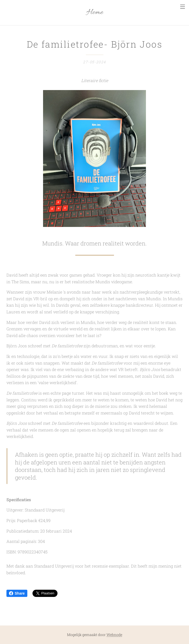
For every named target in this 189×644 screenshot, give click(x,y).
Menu (183, 7)
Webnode (114, 635)
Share (17, 593)
